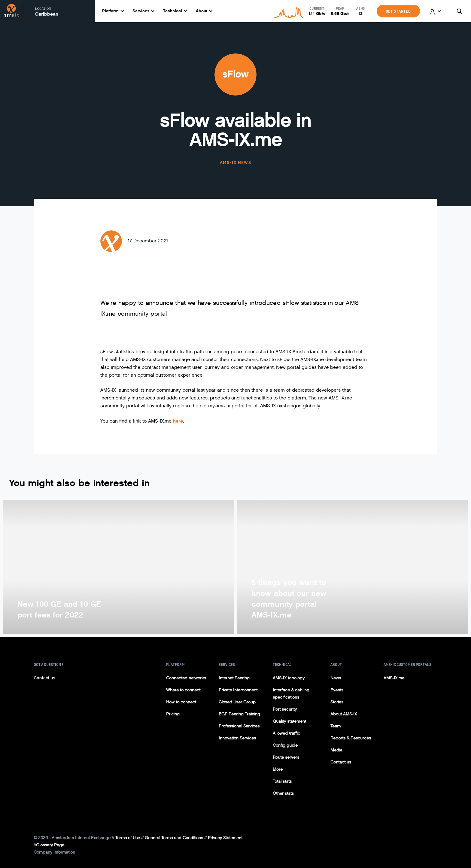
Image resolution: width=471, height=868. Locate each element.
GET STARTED (398, 11)
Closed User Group (237, 702)
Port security (285, 709)
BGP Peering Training (239, 714)
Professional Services (239, 726)
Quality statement (289, 721)
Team (336, 726)
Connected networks (186, 678)
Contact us (44, 678)
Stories (337, 702)
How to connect (181, 702)
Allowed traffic (286, 733)
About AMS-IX (344, 714)
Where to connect (183, 690)
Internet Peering (234, 678)
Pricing (173, 714)
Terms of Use (128, 838)
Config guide (285, 745)
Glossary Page (50, 845)
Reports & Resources (351, 738)
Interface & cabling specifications (291, 694)
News (336, 678)
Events (337, 690)
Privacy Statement (225, 838)
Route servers (286, 757)
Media (336, 750)
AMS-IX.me (394, 678)
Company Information (54, 852)
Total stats (282, 781)
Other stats (283, 793)
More (278, 769)
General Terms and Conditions (174, 838)
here (178, 421)
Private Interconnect (238, 690)
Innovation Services (237, 738)
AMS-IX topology (289, 678)
